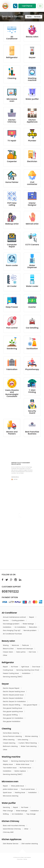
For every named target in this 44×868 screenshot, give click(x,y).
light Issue (25, 667)
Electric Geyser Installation (13, 698)
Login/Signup (27, 6)
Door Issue (36, 667)
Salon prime (21, 652)
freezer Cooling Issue (11, 673)
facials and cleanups (25, 649)
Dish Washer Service (11, 844)
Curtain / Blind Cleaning (28, 743)
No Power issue (26, 768)
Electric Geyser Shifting (12, 705)
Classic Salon (8, 652)
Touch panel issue (28, 789)
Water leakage (28, 624)
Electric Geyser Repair (11, 688)
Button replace (20, 771)
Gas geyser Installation (12, 721)
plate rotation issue (10, 789)
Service (6, 620)
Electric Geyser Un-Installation (15, 701)
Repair (32, 617)
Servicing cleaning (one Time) (28, 670)
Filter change (8, 811)
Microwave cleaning (11, 796)
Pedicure (26, 645)
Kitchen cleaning (32, 736)
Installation (7, 627)
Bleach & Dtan (9, 649)
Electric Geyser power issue (13, 695)
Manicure (16, 645)
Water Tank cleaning (29, 746)
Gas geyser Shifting (10, 715)
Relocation (33, 627)
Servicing (7, 807)
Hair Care (33, 652)
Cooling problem (18, 620)
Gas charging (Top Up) (12, 630)
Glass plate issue (18, 786)
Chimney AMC (8, 832)
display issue (8, 764)
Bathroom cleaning (10, 746)
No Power (15, 667)
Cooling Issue (8, 670)
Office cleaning (9, 740)
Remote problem (30, 630)
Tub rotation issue (10, 768)
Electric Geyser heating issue (14, 691)
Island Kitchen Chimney (12, 829)
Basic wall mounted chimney (14, 826)
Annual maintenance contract (15, 617)
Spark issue (7, 792)
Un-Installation (20, 627)
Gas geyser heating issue (13, 708)
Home (29, 17)
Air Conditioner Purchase (12, 634)
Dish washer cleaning (30, 844)
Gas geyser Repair (31, 705)
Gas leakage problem (11, 624)
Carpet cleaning (9, 743)
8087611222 (10, 591)
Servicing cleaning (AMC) (13, 677)
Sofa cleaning (23, 740)
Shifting (6, 814)
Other (5, 655)
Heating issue (20, 792)
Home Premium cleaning (13, 736)
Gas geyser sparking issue (13, 711)
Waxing (6, 645)
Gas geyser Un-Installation (13, 718)
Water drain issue (23, 764)
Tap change (31, 814)
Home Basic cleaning (11, 733)
